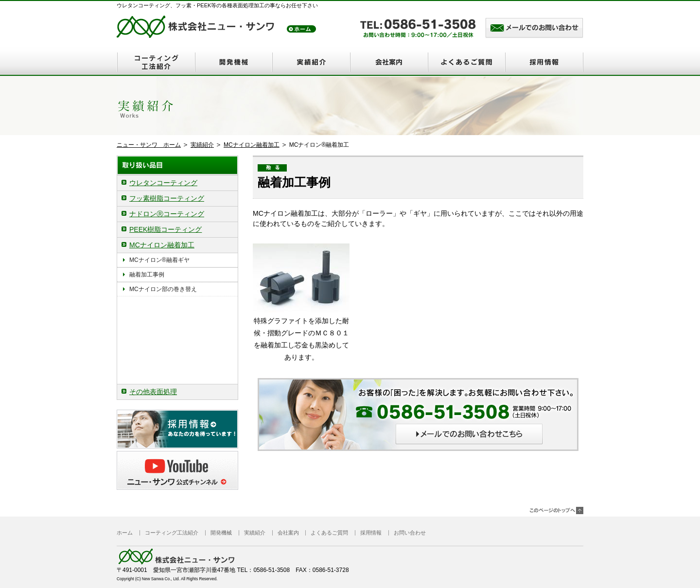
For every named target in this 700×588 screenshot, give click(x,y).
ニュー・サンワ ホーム (149, 145)
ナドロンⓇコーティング (167, 214)
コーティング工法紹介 (156, 62)
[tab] (177, 183)
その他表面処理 (153, 392)
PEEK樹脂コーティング (166, 229)
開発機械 (233, 62)
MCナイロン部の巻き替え (163, 289)
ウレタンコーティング (163, 183)
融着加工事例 (150, 275)
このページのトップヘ (557, 510)
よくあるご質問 (467, 62)
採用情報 (544, 62)
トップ (301, 29)
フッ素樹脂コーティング (167, 198)
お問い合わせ (410, 533)
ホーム (125, 533)
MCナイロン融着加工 (252, 145)
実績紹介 (311, 62)
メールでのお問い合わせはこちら (534, 29)
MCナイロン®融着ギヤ (162, 260)
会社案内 (389, 62)
